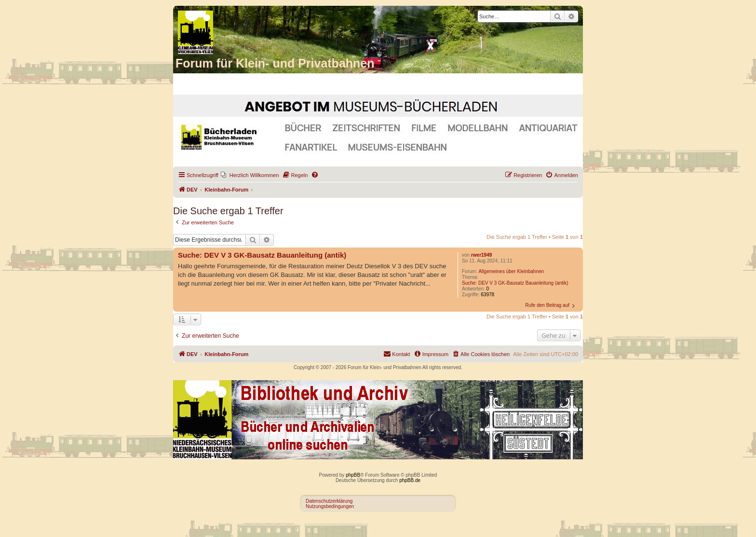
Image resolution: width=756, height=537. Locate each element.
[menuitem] (250, 175)
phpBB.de (410, 480)
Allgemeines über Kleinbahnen (511, 271)
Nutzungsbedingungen (330, 506)
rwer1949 (481, 255)
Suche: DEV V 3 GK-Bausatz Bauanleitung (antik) (515, 283)
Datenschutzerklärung (329, 501)
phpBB (353, 475)
